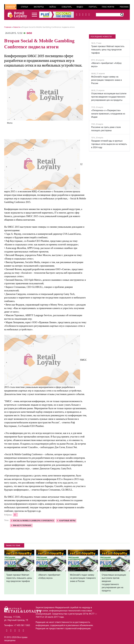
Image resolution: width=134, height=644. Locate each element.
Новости (11, 7)
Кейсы (53, 7)
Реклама (124, 7)
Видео (80, 7)
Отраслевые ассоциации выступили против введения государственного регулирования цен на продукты (109, 97)
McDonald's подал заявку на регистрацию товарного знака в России (106, 80)
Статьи (24, 7)
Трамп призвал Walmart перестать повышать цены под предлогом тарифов (108, 50)
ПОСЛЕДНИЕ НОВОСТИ (101, 37)
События (66, 7)
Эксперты (39, 7)
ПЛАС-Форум (108, 7)
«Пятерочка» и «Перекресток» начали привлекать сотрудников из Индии (108, 114)
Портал (92, 7)
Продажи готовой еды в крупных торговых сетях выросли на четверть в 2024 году (109, 144)
